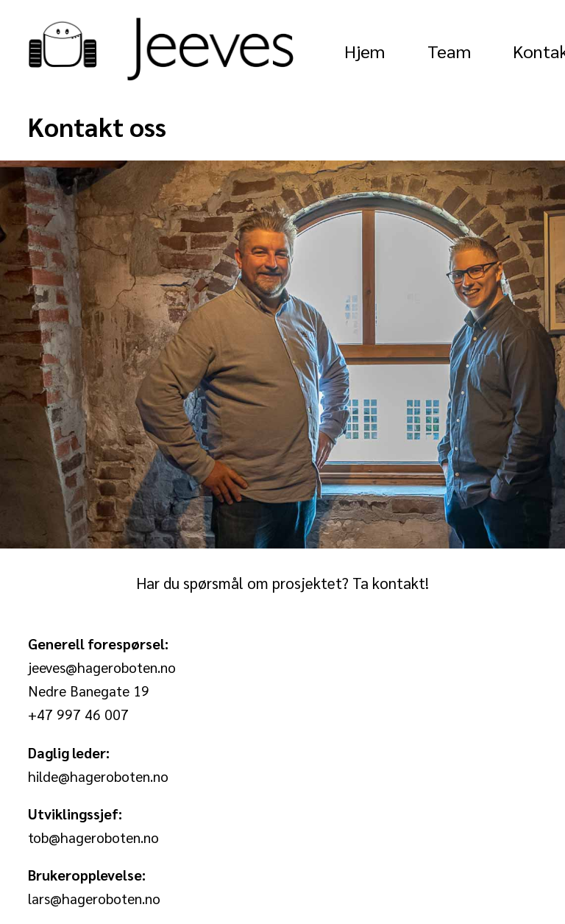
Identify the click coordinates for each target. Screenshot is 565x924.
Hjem (365, 51)
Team (449, 51)
